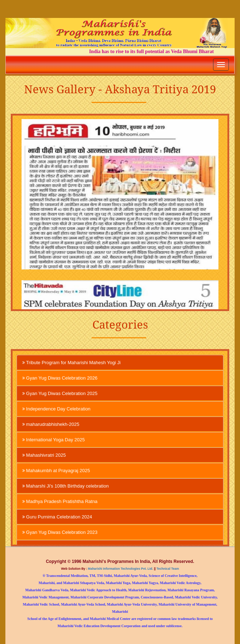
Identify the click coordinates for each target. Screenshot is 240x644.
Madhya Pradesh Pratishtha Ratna (60, 501)
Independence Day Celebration (56, 409)
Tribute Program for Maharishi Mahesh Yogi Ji (71, 362)
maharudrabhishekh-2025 (51, 424)
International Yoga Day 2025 (54, 439)
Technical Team (167, 568)
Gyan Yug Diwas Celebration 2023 (60, 532)
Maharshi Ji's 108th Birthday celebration (66, 486)
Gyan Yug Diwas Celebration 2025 (60, 393)
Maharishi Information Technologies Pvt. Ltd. (120, 568)
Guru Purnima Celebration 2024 (57, 517)
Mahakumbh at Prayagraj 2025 (56, 470)
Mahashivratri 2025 (44, 455)
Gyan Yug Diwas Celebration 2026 (60, 378)
